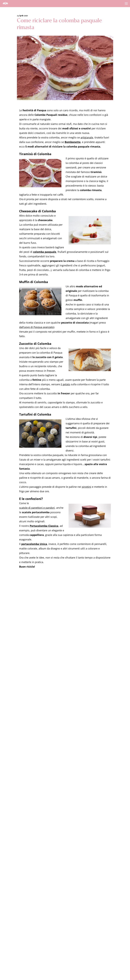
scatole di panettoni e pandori (37, 508)
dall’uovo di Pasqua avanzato (36, 327)
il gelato (65, 384)
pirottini (87, 487)
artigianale (87, 137)
